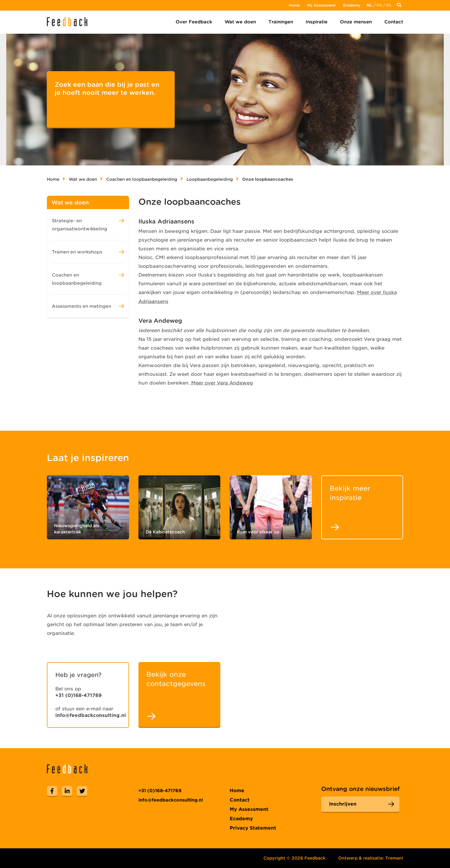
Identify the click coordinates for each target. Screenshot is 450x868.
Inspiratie (317, 22)
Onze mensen (356, 22)
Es (389, 5)
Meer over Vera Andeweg (222, 383)
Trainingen (281, 22)
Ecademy (352, 5)
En (379, 5)
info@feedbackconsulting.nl (91, 715)
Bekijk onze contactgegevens (176, 679)
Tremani (394, 858)
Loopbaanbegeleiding (210, 179)
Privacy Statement (253, 828)
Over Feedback (194, 22)
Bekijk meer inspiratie (350, 493)
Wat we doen (240, 22)
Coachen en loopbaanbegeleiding (142, 179)
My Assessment (321, 5)
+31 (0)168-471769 (78, 695)
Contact (394, 22)
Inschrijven (343, 804)
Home (294, 5)
